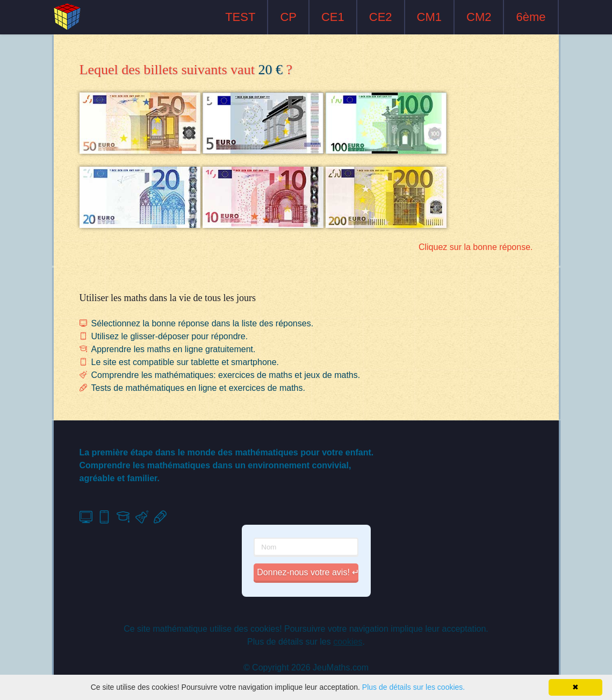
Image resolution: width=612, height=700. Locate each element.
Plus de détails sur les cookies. (413, 687)
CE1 (333, 17)
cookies (348, 642)
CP (288, 17)
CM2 (479, 17)
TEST (240, 17)
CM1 (429, 17)
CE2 (381, 17)
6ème (531, 17)
